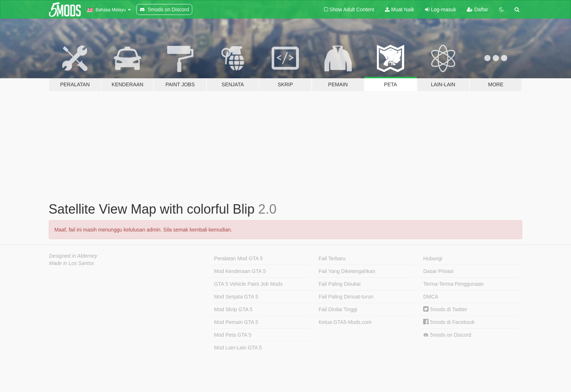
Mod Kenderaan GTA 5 (240, 271)
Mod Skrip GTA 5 (233, 309)
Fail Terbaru (332, 258)
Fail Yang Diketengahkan (347, 271)
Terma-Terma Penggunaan (453, 284)
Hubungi (433, 258)
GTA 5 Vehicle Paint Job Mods (248, 284)
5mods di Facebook (449, 322)
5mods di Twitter (445, 309)
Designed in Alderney (73, 256)
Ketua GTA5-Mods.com (345, 322)
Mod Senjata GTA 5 (236, 297)
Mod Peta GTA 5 (233, 335)
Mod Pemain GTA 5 (236, 322)
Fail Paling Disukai (340, 284)
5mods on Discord (447, 335)
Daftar (477, 9)
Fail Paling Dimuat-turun (346, 297)
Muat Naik (399, 9)
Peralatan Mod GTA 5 (239, 258)
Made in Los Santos (72, 263)
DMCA (431, 297)
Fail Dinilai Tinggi (338, 309)
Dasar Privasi (438, 271)
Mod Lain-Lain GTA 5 (238, 348)
